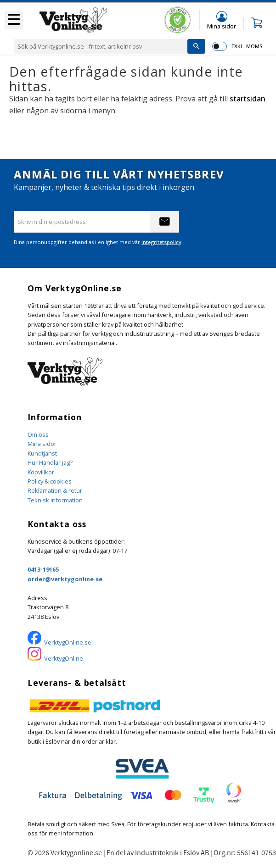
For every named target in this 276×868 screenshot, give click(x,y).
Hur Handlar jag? (50, 462)
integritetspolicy (161, 242)
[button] (14, 20)
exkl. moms (247, 46)
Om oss (38, 434)
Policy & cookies (50, 481)
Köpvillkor (41, 472)
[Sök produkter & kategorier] (101, 46)
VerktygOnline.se (68, 642)
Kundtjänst (42, 453)
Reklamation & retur (55, 490)
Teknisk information (55, 500)
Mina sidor (42, 444)
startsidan (248, 99)
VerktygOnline (64, 658)
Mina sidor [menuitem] (222, 26)
